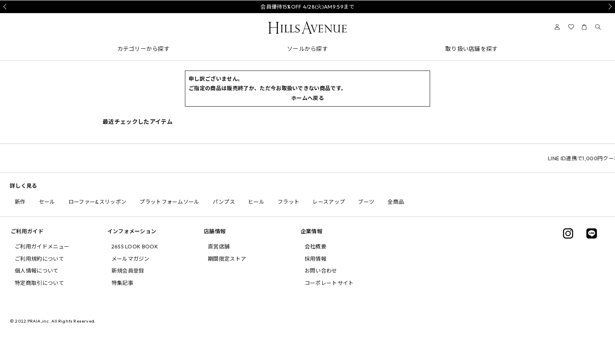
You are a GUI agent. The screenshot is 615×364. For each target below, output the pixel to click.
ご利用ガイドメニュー (42, 246)
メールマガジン (131, 259)
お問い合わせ (321, 271)
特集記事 (122, 283)
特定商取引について (39, 283)
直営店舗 (219, 246)
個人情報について (37, 271)
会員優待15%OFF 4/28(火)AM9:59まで (307, 7)
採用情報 (315, 259)
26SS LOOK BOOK (135, 246)
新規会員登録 (128, 271)
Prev (6, 7)
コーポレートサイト (329, 283)
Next (609, 7)
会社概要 (315, 246)
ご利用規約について (39, 259)
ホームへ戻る (307, 98)
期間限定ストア (227, 259)
